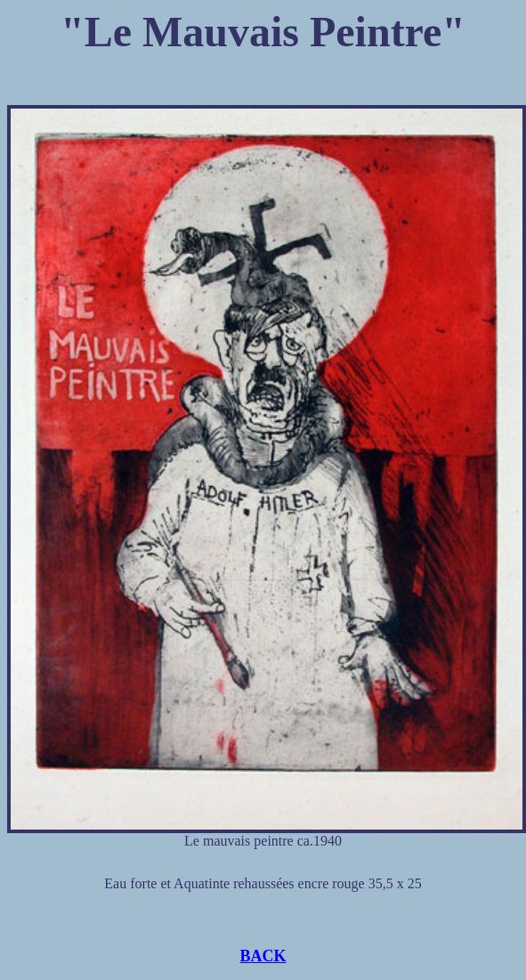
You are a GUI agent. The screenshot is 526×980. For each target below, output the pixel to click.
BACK (263, 956)
